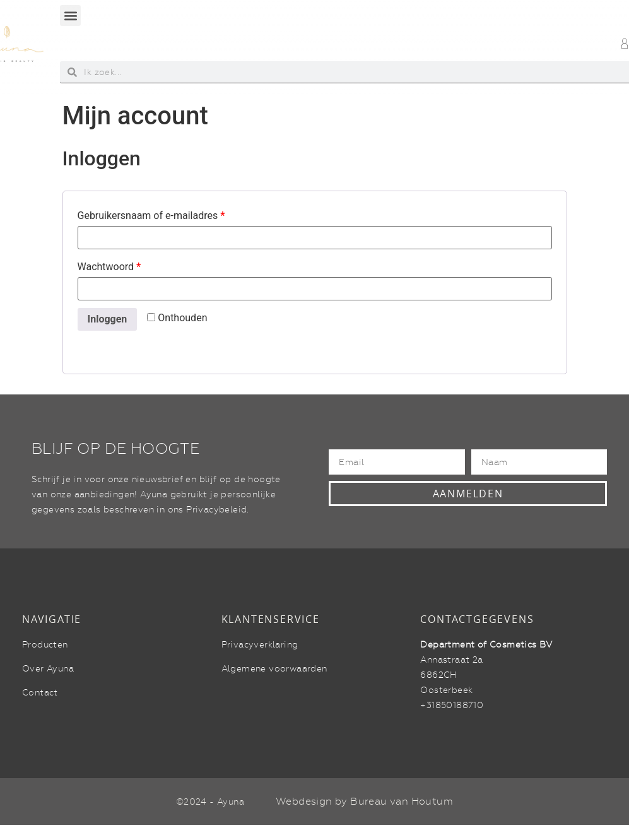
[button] (70, 15)
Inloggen (108, 319)
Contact (40, 692)
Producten (45, 644)
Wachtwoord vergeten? (127, 344)
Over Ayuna (48, 668)
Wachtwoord (109, 267)
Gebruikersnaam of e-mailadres (151, 216)
